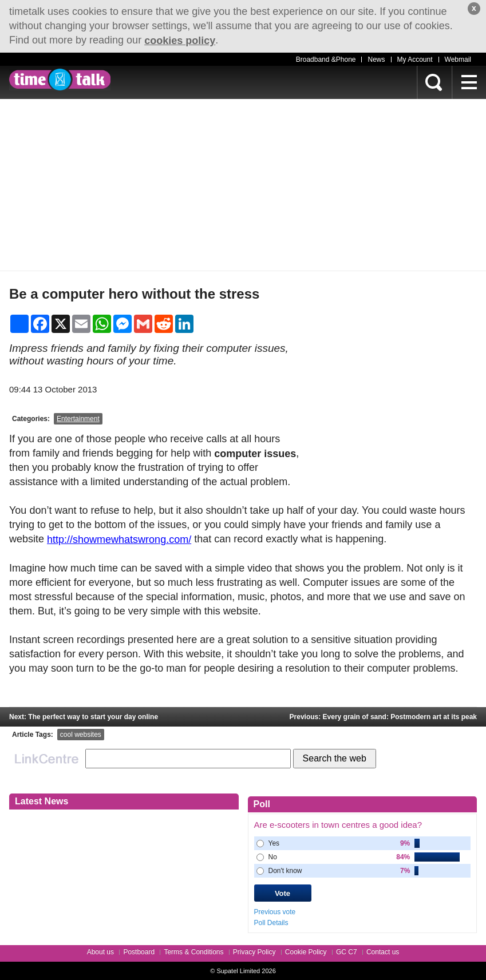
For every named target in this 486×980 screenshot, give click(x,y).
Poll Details (271, 923)
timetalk (60, 80)
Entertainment (78, 419)
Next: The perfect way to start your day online (84, 717)
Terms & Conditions (193, 952)
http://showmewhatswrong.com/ (119, 539)
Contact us (383, 952)
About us (100, 952)
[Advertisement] (243, 185)
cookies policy (180, 41)
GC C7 (347, 952)
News (376, 59)
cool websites (81, 735)
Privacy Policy (254, 952)
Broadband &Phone (326, 59)
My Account (415, 59)
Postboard (139, 952)
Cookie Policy (306, 952)
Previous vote (275, 912)
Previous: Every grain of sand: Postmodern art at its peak (383, 717)
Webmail (458, 59)
